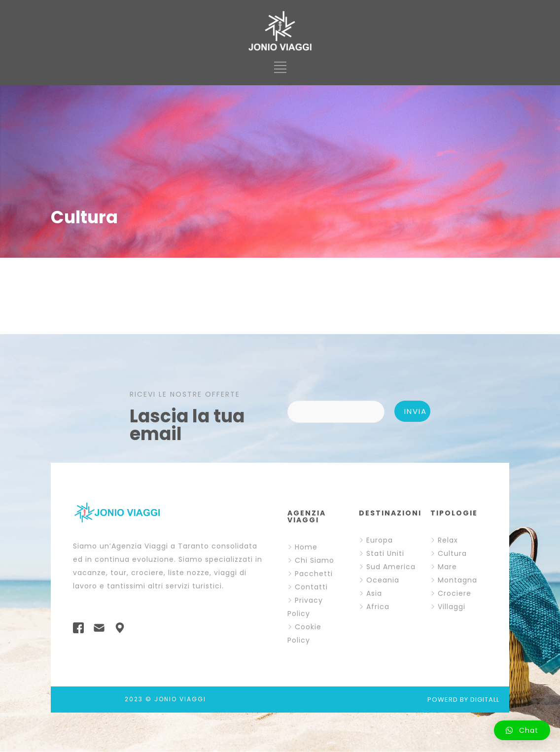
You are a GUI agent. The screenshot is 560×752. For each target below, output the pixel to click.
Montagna (457, 580)
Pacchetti (314, 574)
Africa (378, 607)
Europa (380, 540)
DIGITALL (485, 700)
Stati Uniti (385, 553)
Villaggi (452, 607)
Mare (447, 567)
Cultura (452, 553)
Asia (374, 593)
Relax (448, 540)
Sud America (391, 567)
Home (306, 547)
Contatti (311, 587)
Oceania (383, 580)
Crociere (455, 593)
